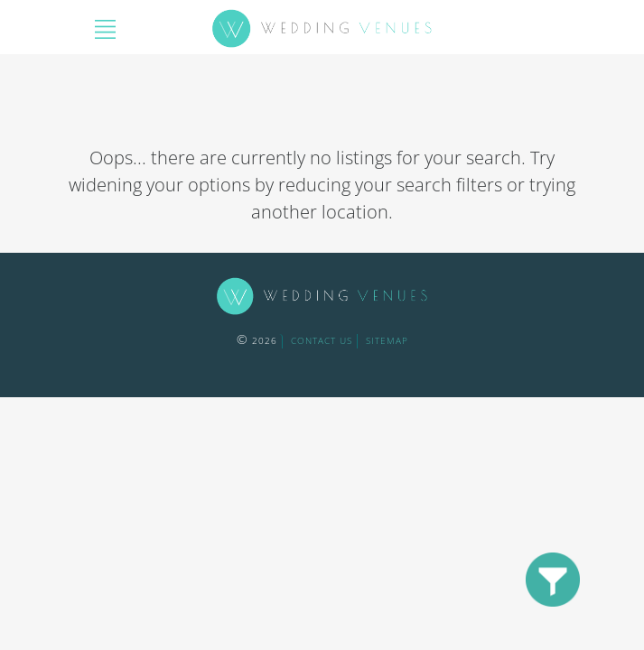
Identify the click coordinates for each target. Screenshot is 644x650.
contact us (322, 340)
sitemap (387, 340)
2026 (257, 340)
